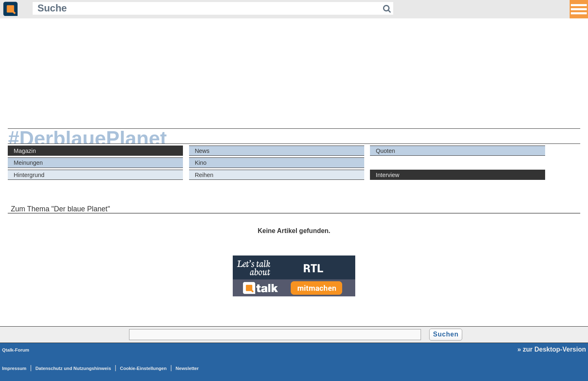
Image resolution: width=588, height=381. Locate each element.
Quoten (385, 151)
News (202, 151)
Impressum (14, 368)
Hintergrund (29, 175)
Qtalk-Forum (16, 350)
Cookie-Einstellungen (143, 368)
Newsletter (187, 368)
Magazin (25, 151)
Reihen (204, 175)
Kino (201, 163)
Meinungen (28, 163)
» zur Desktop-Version (552, 349)
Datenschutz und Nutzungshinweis (73, 368)
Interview (388, 175)
